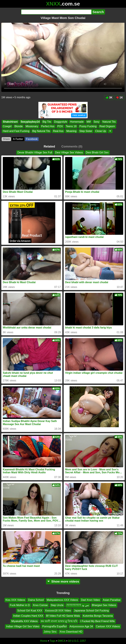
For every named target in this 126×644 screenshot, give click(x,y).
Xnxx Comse (40, 605)
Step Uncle (57, 605)
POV (60, 126)
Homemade (77, 122)
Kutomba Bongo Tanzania (98, 616)
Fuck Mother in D (20, 605)
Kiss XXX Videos (15, 600)
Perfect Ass (48, 126)
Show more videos (63, 581)
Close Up (101, 131)
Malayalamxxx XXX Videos (62, 600)
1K (120, 98)
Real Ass (58, 131)
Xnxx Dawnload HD (71, 632)
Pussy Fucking (88, 126)
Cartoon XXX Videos (108, 626)
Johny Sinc (50, 632)
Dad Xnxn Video (90, 600)
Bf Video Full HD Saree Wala (63, 616)
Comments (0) (72, 146)
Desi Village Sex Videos (69, 152)
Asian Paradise (112, 600)
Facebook (32, 139)
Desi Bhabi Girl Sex (97, 152)
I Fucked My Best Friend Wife (97, 621)
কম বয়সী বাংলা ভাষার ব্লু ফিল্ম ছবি (59, 621)
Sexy (97, 122)
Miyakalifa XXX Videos (25, 621)
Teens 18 (71, 126)
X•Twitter (18, 139)
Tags (53, 641)
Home (44, 641)
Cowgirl (7, 126)
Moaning (71, 131)
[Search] (56, 12)
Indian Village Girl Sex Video (23, 626)
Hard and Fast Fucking (16, 131)
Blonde (19, 126)
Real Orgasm (107, 126)
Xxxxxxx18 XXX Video (58, 610)
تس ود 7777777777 (78, 605)
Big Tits (47, 122)
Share (6, 139)
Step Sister (86, 131)
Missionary (32, 126)
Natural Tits (109, 122)
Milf (89, 122)
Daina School (36, 600)
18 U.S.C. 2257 (77, 641)
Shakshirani (10, 122)
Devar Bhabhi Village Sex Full (35, 152)
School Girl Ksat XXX (30, 610)
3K (109, 98)
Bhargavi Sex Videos (104, 605)
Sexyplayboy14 (30, 122)
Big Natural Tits (41, 131)
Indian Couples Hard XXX (28, 616)
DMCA (62, 641)
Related (49, 146)
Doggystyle (61, 122)
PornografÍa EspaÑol (54, 626)
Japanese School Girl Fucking (91, 610)
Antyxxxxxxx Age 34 (81, 626)
